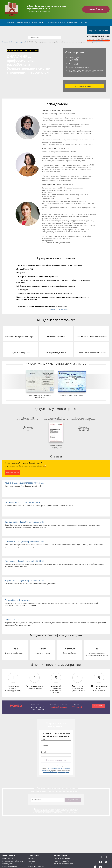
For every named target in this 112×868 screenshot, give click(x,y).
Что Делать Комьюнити (37, 866)
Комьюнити (10, 22)
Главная (5, 42)
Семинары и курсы (23, 22)
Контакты (32, 861)
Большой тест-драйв (61, 861)
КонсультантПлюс (39, 22)
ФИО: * (44, 739)
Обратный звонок (98, 41)
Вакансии (32, 858)
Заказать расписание (56, 760)
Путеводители (8, 864)
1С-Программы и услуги (56, 22)
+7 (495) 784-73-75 (98, 36)
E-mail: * (44, 752)
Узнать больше (96, 9)
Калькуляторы (8, 858)
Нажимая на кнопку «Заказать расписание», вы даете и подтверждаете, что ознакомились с (56, 769)
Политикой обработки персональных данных (56, 772)
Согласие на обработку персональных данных (57, 810)
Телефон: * (45, 746)
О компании (85, 22)
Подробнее (40, 709)
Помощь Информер (10, 866)
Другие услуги (72, 22)
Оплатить (98, 706)
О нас (30, 864)
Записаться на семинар (62, 858)
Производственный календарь (14, 861)
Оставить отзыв (12, 473)
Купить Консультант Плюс (63, 864)
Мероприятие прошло (84, 86)
